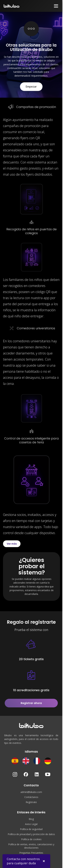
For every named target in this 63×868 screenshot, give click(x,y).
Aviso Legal (31, 824)
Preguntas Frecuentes (31, 853)
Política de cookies (31, 839)
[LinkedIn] (37, 774)
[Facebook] (26, 774)
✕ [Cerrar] (44, 861)
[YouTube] (48, 774)
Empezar (31, 87)
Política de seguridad (31, 829)
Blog (31, 819)
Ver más (12, 544)
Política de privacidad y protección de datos (31, 834)
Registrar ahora (31, 703)
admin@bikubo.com (31, 792)
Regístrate (31, 802)
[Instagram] (15, 774)
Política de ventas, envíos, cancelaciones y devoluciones (31, 846)
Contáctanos (31, 797)
